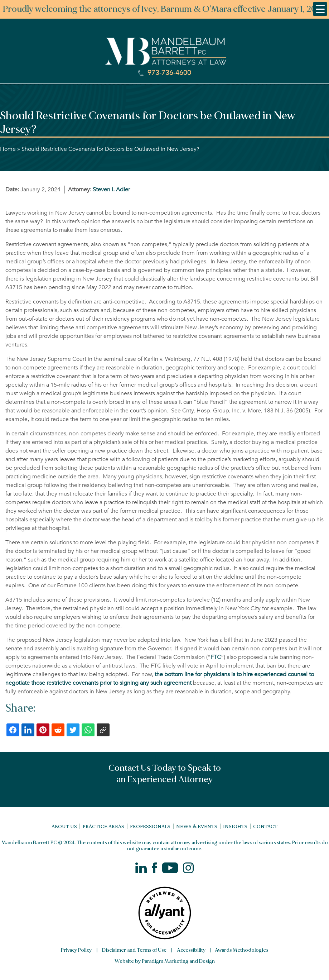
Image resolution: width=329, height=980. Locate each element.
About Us (64, 826)
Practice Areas (103, 826)
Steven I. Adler (111, 190)
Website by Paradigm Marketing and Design (165, 961)
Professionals (150, 826)
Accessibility (191, 950)
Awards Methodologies (241, 950)
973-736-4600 (165, 73)
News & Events (197, 826)
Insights (235, 826)
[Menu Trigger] (320, 9)
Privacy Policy (76, 950)
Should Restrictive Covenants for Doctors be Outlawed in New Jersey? (110, 149)
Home (8, 149)
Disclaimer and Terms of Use (134, 950)
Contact (265, 826)
